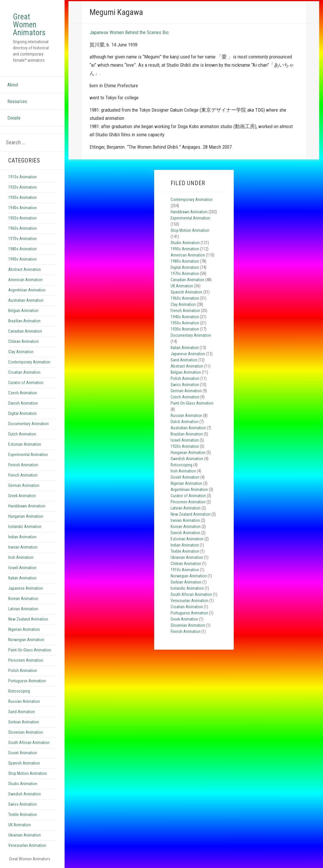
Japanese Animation (26, 588)
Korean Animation (23, 599)
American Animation (25, 280)
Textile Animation (23, 815)
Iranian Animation (23, 547)
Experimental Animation (28, 455)
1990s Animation (22, 259)
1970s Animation (22, 239)
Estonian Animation (25, 444)
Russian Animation (24, 701)
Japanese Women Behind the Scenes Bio (129, 32)
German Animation (24, 485)
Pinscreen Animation (26, 660)
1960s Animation (22, 228)
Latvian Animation (23, 609)
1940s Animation (22, 208)
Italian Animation (22, 578)
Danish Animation (23, 403)
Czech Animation (23, 393)
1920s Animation (22, 187)
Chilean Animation (23, 341)
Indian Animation (22, 537)
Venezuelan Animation (27, 845)
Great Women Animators (29, 25)
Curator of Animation (26, 383)
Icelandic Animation (25, 527)
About (13, 85)
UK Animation (20, 825)
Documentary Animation (28, 424)
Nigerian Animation (24, 629)
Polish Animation (23, 671)
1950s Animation (22, 218)
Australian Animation (26, 300)
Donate (14, 118)
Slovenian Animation (26, 732)
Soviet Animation (23, 753)
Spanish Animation (24, 763)
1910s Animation (22, 177)
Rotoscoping (19, 691)
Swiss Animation (22, 804)
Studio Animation (23, 784)
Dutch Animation (22, 434)
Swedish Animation (25, 794)
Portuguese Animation (27, 681)
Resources (17, 102)
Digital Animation (22, 413)
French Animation (23, 475)
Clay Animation (21, 352)
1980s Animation (22, 249)
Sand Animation (22, 712)
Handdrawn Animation (27, 506)
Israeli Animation (22, 568)
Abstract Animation (25, 269)
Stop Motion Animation (28, 773)
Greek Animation (22, 496)
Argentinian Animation (27, 290)
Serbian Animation (24, 722)
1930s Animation (22, 197)
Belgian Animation (23, 311)
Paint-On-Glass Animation (30, 650)
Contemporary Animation (29, 362)
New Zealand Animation (28, 619)
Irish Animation (21, 557)
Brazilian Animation (24, 321)
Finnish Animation (23, 465)
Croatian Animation (24, 372)
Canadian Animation (25, 331)
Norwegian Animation (26, 640)
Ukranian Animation (25, 835)
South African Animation (29, 743)
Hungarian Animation (26, 516)
